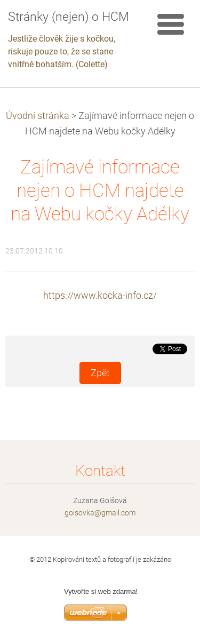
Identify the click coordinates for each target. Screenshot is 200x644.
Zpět (100, 373)
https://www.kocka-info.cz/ (100, 296)
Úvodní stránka (38, 116)
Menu (171, 24)
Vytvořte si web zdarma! (101, 591)
